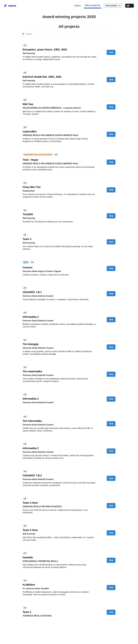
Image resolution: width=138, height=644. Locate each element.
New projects (93, 5)
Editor (78, 6)
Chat (111, 52)
